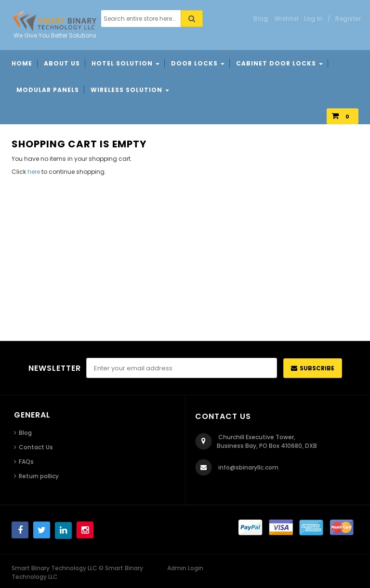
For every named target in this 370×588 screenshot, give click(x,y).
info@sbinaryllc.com (248, 467)
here (34, 172)
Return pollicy (39, 476)
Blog (25, 433)
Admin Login (185, 568)
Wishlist (287, 19)
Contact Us (36, 447)
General (32, 415)
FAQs (26, 462)
